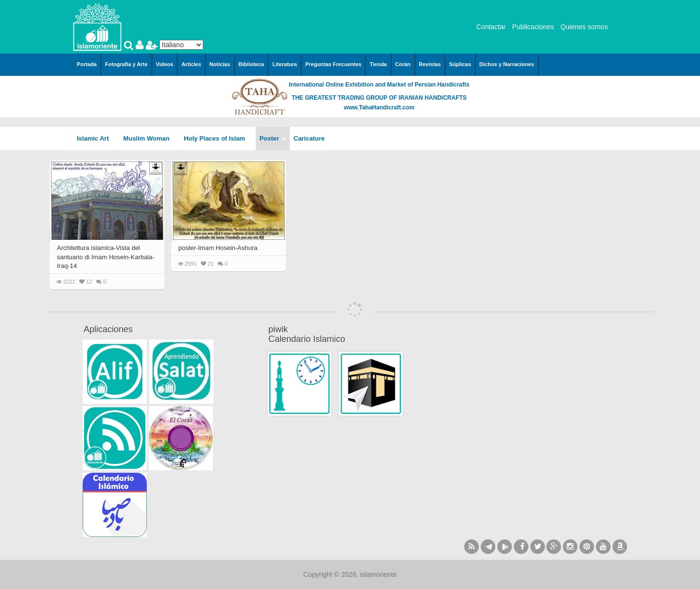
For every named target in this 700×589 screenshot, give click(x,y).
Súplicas (460, 64)
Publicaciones (533, 27)
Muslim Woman (150, 138)
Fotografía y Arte (126, 64)
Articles (191, 64)
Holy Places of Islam (218, 138)
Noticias (220, 64)
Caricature (309, 138)
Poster (273, 138)
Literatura (285, 64)
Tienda (378, 64)
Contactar (491, 27)
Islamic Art (96, 138)
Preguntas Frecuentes (333, 64)
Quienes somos (584, 27)
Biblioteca (252, 64)
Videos (165, 64)
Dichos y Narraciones (507, 64)
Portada (87, 64)
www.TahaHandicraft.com (379, 107)
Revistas (430, 64)
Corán (403, 64)
